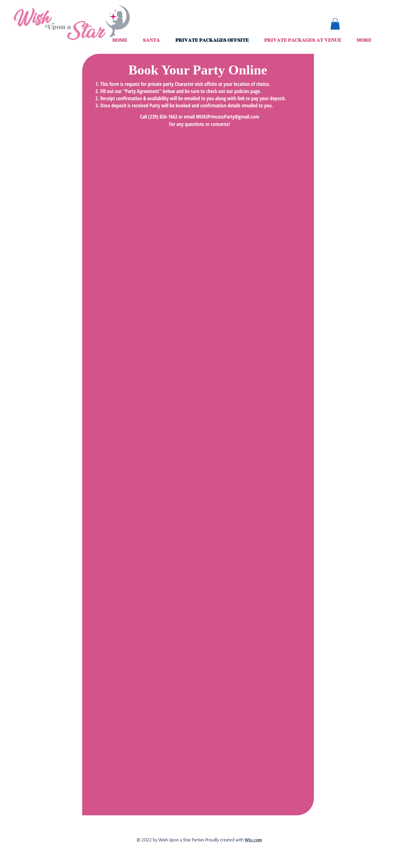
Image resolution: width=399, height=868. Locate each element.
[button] (335, 24)
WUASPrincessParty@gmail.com (228, 117)
